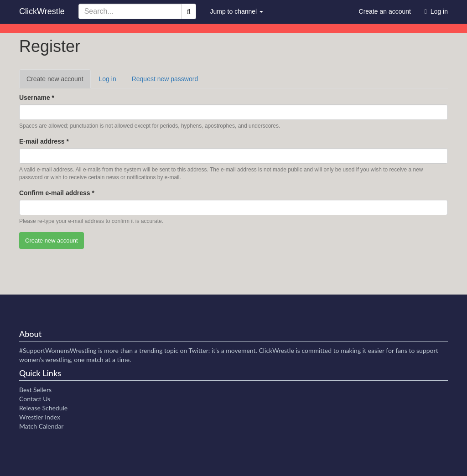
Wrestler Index (40, 417)
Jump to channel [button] (236, 11)
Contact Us (35, 399)
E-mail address (44, 141)
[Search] (189, 11)
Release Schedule (43, 408)
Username (37, 98)
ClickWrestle (42, 11)
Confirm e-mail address (57, 193)
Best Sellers (35, 390)
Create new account (59, 81)
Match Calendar (41, 426)
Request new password (165, 79)
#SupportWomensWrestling (58, 350)
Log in (108, 79)
